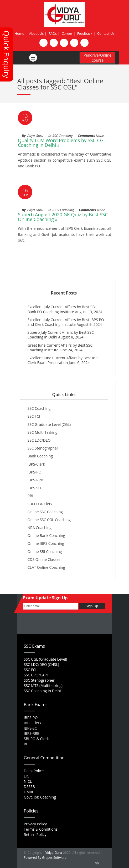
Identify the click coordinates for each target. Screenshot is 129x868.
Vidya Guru (53, 853)
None (100, 136)
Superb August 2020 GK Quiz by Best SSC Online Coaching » (63, 217)
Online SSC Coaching (45, 512)
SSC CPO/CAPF (36, 675)
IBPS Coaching (63, 210)
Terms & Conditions (41, 829)
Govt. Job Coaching (40, 797)
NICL (28, 781)
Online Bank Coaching (46, 535)
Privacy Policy (35, 824)
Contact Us (106, 33)
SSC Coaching (62, 136)
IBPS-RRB (35, 480)
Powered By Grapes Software (45, 858)
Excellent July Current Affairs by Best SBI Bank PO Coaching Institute (62, 309)
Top (96, 863)
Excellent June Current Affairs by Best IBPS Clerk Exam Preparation (64, 360)
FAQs (53, 33)
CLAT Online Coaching (46, 567)
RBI (30, 496)
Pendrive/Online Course (97, 58)
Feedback (85, 33)
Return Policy (35, 834)
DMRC (29, 792)
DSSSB (29, 787)
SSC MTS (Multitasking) (43, 685)
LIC (27, 776)
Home (19, 33)
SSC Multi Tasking (43, 432)
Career (67, 33)
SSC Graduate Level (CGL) (49, 424)
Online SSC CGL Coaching (49, 520)
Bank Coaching (40, 456)
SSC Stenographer (43, 448)
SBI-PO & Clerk (40, 504)
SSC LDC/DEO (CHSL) (42, 664)
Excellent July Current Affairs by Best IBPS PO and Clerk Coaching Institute (66, 322)
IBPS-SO (34, 488)
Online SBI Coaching (45, 552)
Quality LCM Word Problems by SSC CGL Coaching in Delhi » (62, 143)
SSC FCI (34, 416)
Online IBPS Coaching (46, 543)
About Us (37, 33)
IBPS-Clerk (36, 464)
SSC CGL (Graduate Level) (46, 659)
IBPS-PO (35, 472)
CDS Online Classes (44, 559)
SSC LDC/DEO (39, 440)
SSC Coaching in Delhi (42, 691)
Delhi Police (34, 771)
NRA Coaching (40, 528)
